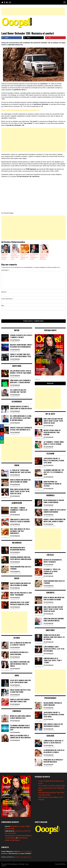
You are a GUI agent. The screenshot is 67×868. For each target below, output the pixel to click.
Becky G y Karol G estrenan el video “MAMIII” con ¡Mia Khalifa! (44, 257)
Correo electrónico (7, 299)
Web (3, 305)
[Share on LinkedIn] (2, 438)
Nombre (4, 292)
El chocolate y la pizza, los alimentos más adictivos (24, 257)
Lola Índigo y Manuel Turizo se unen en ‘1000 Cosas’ (15, 257)
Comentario (5, 270)
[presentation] (13, 314)
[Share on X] (33, 38)
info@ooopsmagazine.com (23, 857)
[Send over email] (2, 442)
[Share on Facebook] (12, 38)
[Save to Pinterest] (55, 38)
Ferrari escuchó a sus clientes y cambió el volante (52, 785)
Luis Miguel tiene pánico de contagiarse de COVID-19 (34, 257)
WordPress (63, 864)
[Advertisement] (33, 12)
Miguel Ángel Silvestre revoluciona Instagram (4, 257)
